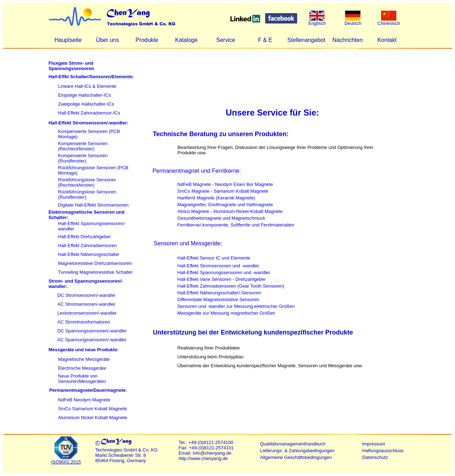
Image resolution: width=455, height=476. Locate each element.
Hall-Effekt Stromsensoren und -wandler (218, 266)
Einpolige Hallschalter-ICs (84, 95)
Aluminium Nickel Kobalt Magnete (92, 418)
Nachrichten (347, 40)
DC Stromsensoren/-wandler (86, 295)
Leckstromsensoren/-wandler (87, 313)
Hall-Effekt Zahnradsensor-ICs (89, 113)
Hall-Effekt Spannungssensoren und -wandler (224, 272)
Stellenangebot (306, 40)
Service (226, 40)
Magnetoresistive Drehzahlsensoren (95, 263)
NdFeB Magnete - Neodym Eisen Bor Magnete (225, 184)
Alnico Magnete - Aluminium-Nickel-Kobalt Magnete (230, 211)
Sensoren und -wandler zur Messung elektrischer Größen (236, 306)
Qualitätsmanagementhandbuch (293, 444)
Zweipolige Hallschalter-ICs (86, 104)
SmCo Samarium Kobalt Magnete (92, 409)
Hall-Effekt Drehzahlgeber (84, 237)
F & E (265, 40)
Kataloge (186, 40)
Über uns (108, 40)
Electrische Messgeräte (82, 368)
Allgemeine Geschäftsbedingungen (296, 457)
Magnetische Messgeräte (84, 359)
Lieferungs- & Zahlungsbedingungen (298, 451)
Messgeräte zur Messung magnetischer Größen (226, 313)
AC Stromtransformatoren (84, 322)
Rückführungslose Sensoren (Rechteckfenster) (87, 182)
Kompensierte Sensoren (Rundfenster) (83, 158)
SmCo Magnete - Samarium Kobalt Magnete (223, 191)
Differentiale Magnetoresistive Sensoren (218, 299)
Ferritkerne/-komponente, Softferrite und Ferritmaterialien (236, 225)
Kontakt (387, 40)
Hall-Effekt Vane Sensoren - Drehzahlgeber (222, 279)
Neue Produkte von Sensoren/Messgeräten (82, 379)
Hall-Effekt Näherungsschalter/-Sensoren (219, 293)
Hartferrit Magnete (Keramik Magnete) (216, 198)
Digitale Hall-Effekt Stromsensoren (93, 205)
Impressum (374, 444)
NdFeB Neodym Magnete (84, 400)
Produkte (147, 40)
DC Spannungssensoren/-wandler (92, 331)
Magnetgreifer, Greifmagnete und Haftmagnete (225, 205)
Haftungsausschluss (383, 451)
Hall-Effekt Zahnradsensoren (87, 245)
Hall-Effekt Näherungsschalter (89, 254)
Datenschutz (375, 457)
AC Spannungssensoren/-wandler (92, 340)
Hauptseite (68, 40)
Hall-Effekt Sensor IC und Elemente (214, 258)
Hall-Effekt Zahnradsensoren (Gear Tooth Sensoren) (231, 286)
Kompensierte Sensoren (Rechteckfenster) (83, 146)
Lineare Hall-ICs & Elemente (87, 86)
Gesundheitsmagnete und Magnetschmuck (221, 218)
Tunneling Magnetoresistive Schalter (95, 272)
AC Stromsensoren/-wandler (86, 304)
